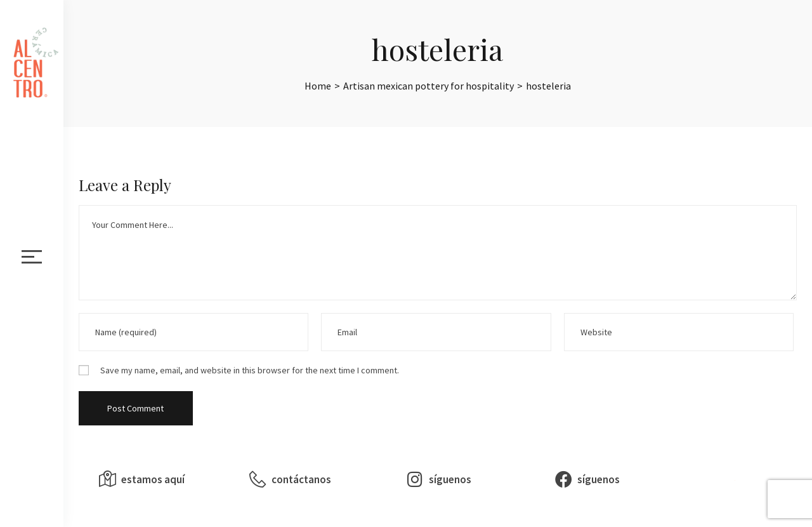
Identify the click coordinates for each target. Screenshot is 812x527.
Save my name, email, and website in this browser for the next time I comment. (250, 370)
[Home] (318, 86)
